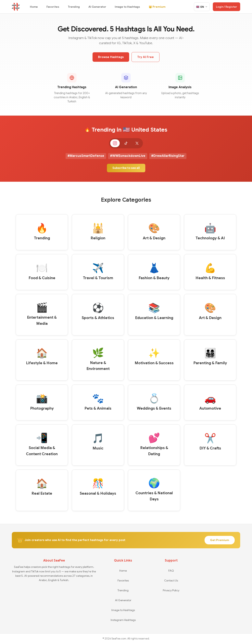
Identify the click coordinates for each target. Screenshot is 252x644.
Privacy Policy (171, 590)
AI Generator (97, 7)
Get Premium (220, 540)
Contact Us (171, 580)
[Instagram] (113, 144)
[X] (139, 144)
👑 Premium (157, 7)
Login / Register (227, 7)
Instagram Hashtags (123, 620)
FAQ (171, 571)
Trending (74, 7)
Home (34, 7)
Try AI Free (145, 57)
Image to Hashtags (127, 7)
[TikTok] (126, 144)
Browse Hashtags (111, 57)
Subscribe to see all (126, 169)
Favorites (53, 7)
